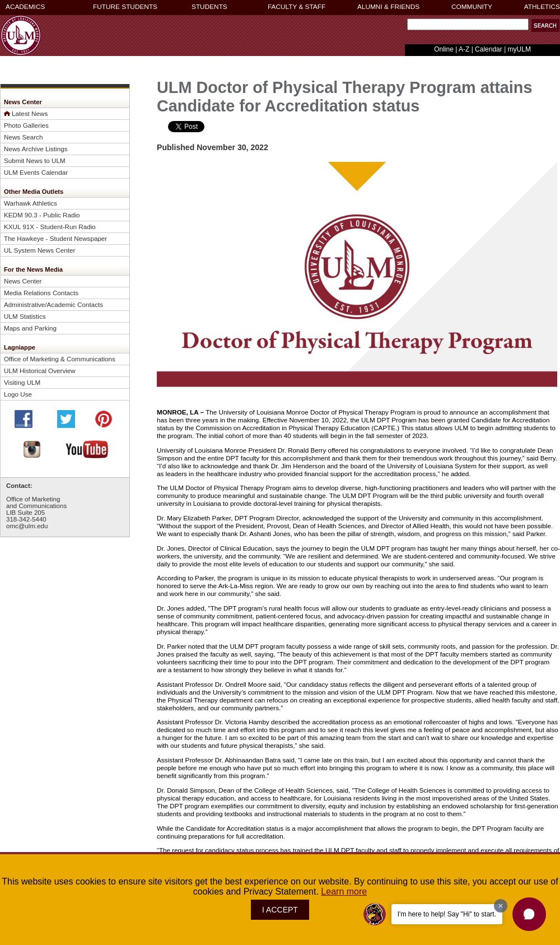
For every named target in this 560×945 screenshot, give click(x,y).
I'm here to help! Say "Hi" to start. (447, 914)
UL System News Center (39, 250)
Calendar (489, 49)
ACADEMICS (25, 7)
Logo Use (18, 394)
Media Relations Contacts (41, 293)
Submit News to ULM (35, 160)
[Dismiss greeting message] (501, 906)
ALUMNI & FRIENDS (388, 7)
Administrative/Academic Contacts (53, 304)
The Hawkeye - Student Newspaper (55, 238)
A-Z (464, 49)
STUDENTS (209, 7)
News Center (23, 281)
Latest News (30, 113)
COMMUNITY (472, 7)
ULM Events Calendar (36, 172)
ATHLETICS (542, 7)
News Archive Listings (36, 149)
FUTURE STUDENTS (125, 7)
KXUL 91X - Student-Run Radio (50, 227)
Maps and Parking (30, 328)
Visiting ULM (22, 382)
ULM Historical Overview (40, 371)
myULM (519, 49)
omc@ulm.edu (27, 526)
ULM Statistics (25, 316)
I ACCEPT (280, 910)
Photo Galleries (26, 125)
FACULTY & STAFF (297, 7)
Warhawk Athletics (31, 203)
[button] (529, 914)
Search (405, 27)
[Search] (468, 24)
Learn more (344, 892)
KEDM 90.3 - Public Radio (42, 215)
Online (444, 49)
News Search (23, 137)
